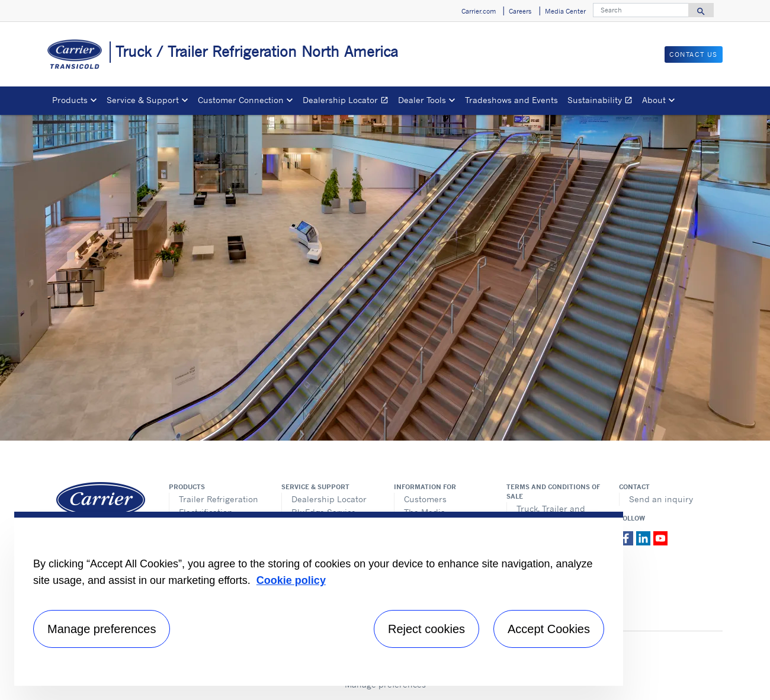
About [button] (654, 100)
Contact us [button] (694, 54)
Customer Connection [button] (241, 100)
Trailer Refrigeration (219, 499)
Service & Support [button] (143, 100)
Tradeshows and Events (511, 100)
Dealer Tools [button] (422, 100)
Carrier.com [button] (479, 11)
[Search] (641, 10)
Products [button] (70, 100)
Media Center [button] (565, 11)
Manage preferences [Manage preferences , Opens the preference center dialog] (102, 629)
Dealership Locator (348, 102)
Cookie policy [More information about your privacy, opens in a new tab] (291, 580)
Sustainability (602, 102)
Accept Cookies (549, 629)
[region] (319, 599)
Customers (425, 499)
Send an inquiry (661, 499)
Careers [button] (520, 11)
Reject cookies (426, 629)
